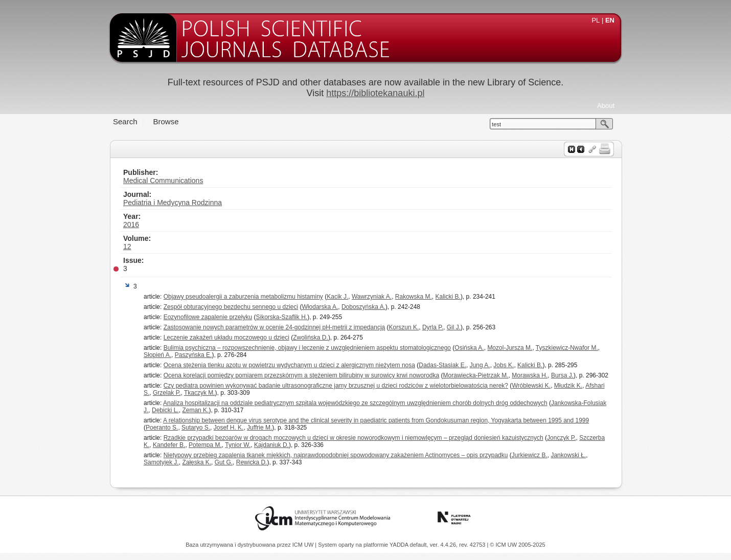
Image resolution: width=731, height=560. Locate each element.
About (606, 106)
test (496, 124)
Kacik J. (337, 297)
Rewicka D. (252, 462)
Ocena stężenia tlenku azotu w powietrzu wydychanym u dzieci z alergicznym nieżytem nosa (289, 365)
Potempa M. (205, 445)
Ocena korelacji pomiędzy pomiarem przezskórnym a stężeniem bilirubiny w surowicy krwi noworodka (302, 375)
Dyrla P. (433, 327)
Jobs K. (504, 365)
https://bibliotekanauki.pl (375, 93)
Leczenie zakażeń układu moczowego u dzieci (226, 338)
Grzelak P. (167, 393)
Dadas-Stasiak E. (442, 365)
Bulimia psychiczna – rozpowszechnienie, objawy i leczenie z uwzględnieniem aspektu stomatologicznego (307, 348)
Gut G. (224, 462)
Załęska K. (197, 462)
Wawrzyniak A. (372, 297)
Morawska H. (530, 375)
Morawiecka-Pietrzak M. (476, 375)
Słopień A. (157, 355)
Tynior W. (238, 445)
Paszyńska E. (193, 355)
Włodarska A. (320, 307)
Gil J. (454, 327)
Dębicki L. (165, 410)
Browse (166, 121)
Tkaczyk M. (200, 393)
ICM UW (304, 545)
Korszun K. (404, 327)
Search (125, 121)
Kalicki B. (448, 297)
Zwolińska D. (311, 338)
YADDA (400, 545)
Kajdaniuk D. (271, 445)
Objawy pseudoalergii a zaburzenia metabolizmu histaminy (243, 297)
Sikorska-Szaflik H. (281, 317)
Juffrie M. (259, 428)
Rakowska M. (414, 297)
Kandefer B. (169, 445)
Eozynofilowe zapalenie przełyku (208, 317)
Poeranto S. (162, 428)
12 (127, 247)
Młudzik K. (568, 386)
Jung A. (480, 365)
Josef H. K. (229, 428)
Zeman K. (195, 410)
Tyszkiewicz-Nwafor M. (567, 348)
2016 (131, 225)
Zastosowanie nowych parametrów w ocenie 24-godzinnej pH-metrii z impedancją (275, 327)
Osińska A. (469, 348)
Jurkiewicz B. (530, 455)
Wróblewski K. (531, 386)
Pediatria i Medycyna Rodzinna (173, 203)
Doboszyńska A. (363, 307)
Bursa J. (562, 375)
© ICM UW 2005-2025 (517, 545)
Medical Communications (163, 181)
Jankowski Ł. (568, 455)
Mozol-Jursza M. (510, 348)
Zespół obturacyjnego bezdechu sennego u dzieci (231, 307)
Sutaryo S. (196, 428)
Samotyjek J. (161, 462)
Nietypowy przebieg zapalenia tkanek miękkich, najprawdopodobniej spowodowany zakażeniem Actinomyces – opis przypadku (336, 455)
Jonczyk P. (561, 438)
